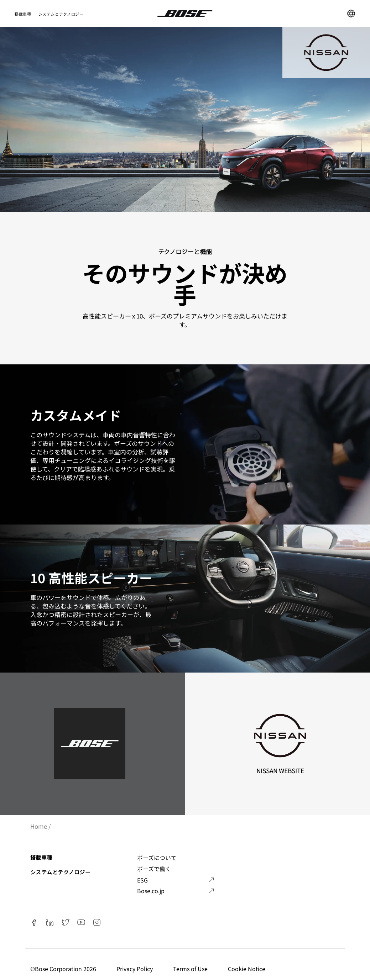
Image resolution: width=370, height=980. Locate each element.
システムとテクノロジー (61, 14)
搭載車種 (23, 14)
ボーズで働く (154, 869)
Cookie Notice (247, 969)
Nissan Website (280, 771)
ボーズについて (157, 858)
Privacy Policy (135, 969)
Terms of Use (191, 969)
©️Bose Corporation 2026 (64, 969)
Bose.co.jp (151, 891)
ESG (142, 880)
